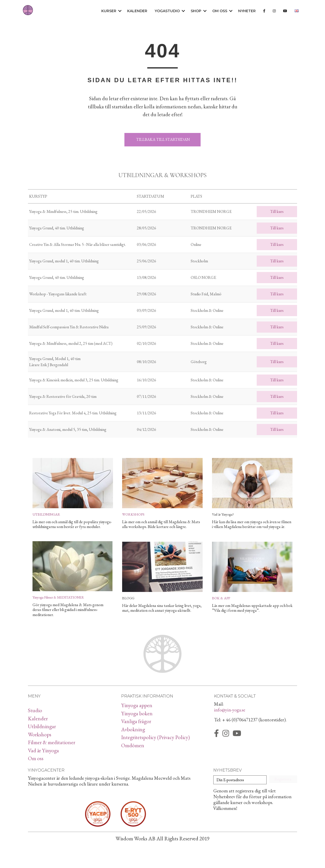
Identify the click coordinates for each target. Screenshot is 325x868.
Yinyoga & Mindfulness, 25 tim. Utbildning (63, 211)
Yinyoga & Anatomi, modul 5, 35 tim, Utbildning (68, 429)
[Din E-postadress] (240, 780)
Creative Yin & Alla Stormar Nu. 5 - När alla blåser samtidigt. (78, 244)
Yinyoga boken (137, 713)
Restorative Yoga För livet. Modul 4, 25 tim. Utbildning (73, 413)
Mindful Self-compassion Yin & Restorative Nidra (69, 327)
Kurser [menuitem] (109, 11)
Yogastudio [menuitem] (167, 11)
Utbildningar (42, 726)
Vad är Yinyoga (43, 750)
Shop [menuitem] (196, 11)
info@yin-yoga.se (230, 710)
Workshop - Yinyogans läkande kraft (58, 294)
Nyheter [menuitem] (247, 11)
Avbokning (133, 729)
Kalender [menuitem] (137, 11)
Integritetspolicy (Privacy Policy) (156, 737)
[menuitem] (264, 11)
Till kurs (277, 211)
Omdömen (133, 745)
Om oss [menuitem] (220, 11)
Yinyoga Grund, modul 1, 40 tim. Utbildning (64, 261)
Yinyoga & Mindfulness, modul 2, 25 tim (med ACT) (71, 343)
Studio (35, 710)
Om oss (36, 758)
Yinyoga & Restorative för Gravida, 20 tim (63, 396)
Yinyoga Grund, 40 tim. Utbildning (57, 228)
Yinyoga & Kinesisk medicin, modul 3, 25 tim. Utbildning (74, 380)
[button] (120, 11)
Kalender (38, 718)
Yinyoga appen (137, 705)
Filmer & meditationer (52, 742)
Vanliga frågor (136, 721)
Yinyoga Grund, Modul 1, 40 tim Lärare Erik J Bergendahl (55, 362)
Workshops (40, 734)
